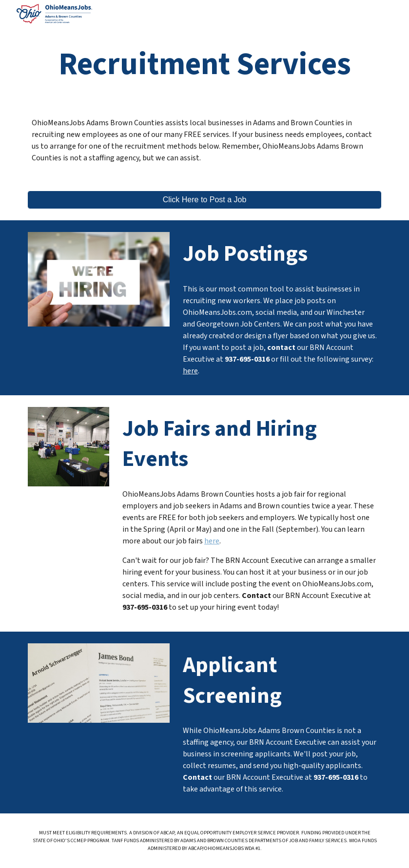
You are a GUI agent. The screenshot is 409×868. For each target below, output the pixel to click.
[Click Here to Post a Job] (204, 200)
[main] (204, 64)
